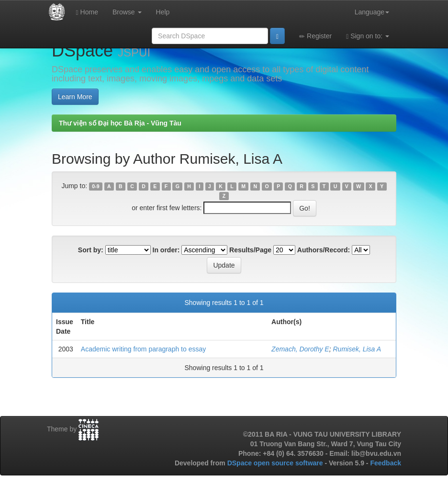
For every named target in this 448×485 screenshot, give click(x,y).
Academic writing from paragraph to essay (143, 349)
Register (315, 36)
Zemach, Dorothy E (300, 349)
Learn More (75, 97)
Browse (127, 12)
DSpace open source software (276, 463)
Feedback (386, 463)
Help (163, 12)
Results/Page (250, 250)
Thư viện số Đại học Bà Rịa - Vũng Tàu (120, 123)
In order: (166, 250)
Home (87, 12)
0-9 (95, 186)
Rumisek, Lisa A (357, 349)
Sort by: (91, 250)
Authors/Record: (324, 250)
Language (372, 12)
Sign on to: (368, 36)
